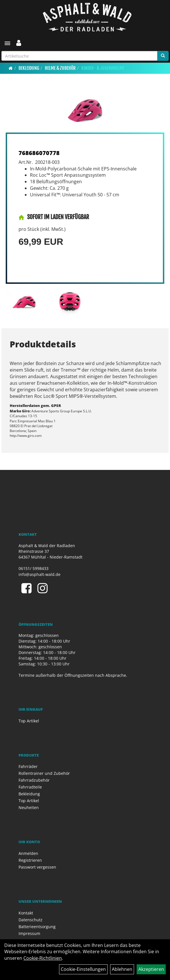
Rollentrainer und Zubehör (44, 773)
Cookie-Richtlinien (43, 958)
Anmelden (28, 853)
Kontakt (26, 913)
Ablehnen (122, 969)
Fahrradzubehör (34, 780)
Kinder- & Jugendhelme (103, 68)
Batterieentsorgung (37, 927)
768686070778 (39, 153)
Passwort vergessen (37, 867)
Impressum (29, 933)
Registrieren (30, 860)
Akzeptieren (151, 969)
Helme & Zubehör (60, 68)
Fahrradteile (30, 787)
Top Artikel (29, 721)
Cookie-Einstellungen (83, 969)
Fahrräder (28, 766)
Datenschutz (31, 920)
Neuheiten (29, 807)
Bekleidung (29, 68)
